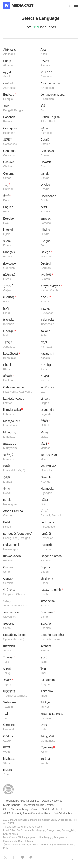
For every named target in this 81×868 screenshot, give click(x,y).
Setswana (20, 705)
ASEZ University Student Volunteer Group (27, 814)
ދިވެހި (20, 187)
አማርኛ (58, 63)
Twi (20, 716)
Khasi (20, 367)
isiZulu (20, 772)
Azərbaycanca (58, 86)
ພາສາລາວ (58, 390)
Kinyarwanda (20, 559)
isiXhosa (20, 761)
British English (58, 120)
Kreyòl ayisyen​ (58, 288)
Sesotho (20, 626)
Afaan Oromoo (20, 514)
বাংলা (20, 108)
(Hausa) (20, 300)
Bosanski (20, 120)
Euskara (20, 97)
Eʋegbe (20, 221)
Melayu (58, 435)
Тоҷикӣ (20, 660)
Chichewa (58, 153)
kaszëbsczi (20, 356)
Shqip (20, 63)
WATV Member (63, 814)
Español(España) (58, 637)
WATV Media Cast (23, 5)
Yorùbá (58, 761)
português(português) (20, 536)
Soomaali (58, 615)
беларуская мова (58, 97)
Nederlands (58, 198)
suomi (20, 243)
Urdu (58, 727)
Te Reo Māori (58, 457)
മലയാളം (20, 446)
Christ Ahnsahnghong (16, 809)
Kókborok (58, 694)
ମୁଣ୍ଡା (20, 480)
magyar (58, 311)
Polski (20, 525)
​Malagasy (20, 435)
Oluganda (58, 412)
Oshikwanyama (20, 390)
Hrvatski (58, 165)
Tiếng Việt (58, 739)
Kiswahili (20, 649)
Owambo (58, 480)
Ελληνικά (20, 277)
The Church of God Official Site (21, 801)
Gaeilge (20, 333)
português (58, 525)
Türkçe (58, 705)
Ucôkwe (20, 165)
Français (20, 255)
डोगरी (20, 198)
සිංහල (20, 604)
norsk (20, 502)
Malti (58, 446)
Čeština (20, 176)
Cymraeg (58, 750)
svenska (58, 649)
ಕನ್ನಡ (58, 345)
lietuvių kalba (20, 412)
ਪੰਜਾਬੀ (58, 514)
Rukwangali (20, 547)
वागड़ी (20, 750)
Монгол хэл (58, 469)
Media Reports (12, 805)
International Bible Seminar (39, 805)
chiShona (58, 581)
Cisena (20, 570)
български (20, 131)
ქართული (20, 266)
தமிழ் (58, 660)
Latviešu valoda (20, 401)
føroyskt (58, 221)
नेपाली (20, 491)
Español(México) (20, 637)
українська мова (58, 716)
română (58, 536)
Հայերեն (58, 74)
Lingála (58, 401)
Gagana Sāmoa (58, 559)
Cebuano (20, 153)
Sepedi (58, 570)
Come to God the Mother (46, 809)
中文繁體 (20, 694)
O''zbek (20, 739)
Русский (58, 547)
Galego (58, 255)
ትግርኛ (20, 682)
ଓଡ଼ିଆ (58, 502)
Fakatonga (58, 682)
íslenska (20, 322)
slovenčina (58, 604)
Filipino (58, 232)
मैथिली (58, 423)
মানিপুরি (20, 457)
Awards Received (52, 801)
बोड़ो (58, 108)
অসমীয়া (20, 86)
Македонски (20, 423)
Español (58, 626)
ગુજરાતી (20, 288)
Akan (58, 52)
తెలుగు (20, 671)
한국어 (58, 378)
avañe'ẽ (58, 277)
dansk (58, 176)
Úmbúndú (20, 727)
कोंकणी (20, 378)
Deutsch (58, 266)
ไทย (58, 671)
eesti (58, 210)
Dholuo (58, 187)
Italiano (58, 333)
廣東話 (20, 142)
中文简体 (20, 592)
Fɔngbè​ (58, 243)
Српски (20, 581)
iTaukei (20, 232)
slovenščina (20, 615)
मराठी (20, 469)
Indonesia (58, 322)
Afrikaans (20, 52)
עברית (58, 300)
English (20, 210)
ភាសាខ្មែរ (58, 367)
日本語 (20, 345)
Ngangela (58, 491)
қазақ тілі (58, 356)
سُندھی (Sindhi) (58, 592)
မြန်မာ (58, 131)
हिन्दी (20, 311)
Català (58, 142)
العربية (20, 74)
